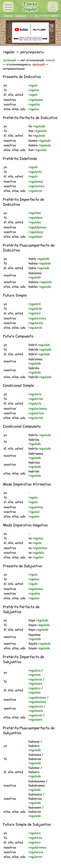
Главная (8, 16)
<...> (31, 16)
